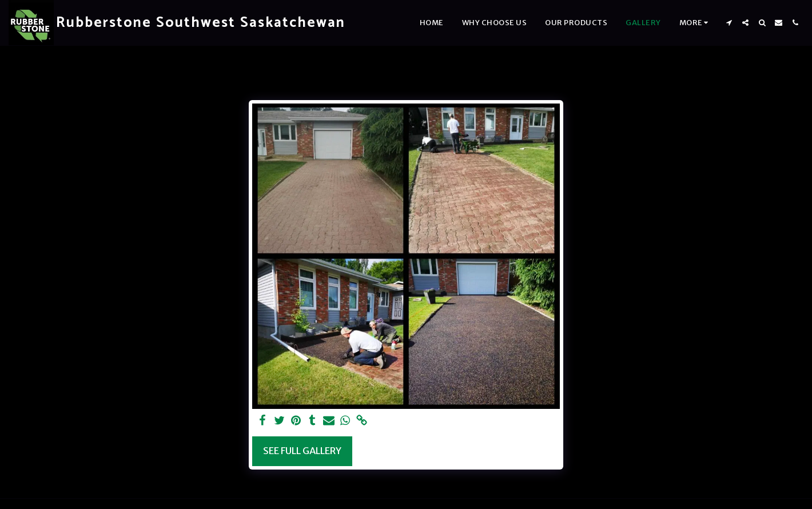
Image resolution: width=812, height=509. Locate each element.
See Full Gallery (302, 451)
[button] (729, 23)
